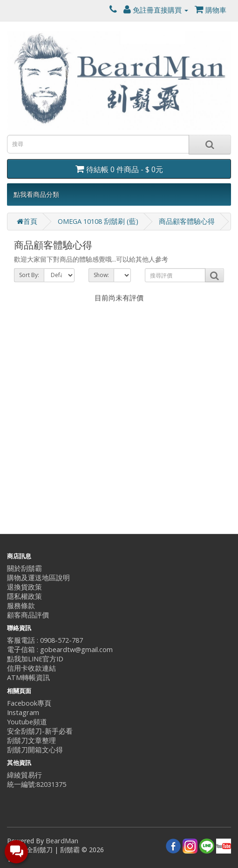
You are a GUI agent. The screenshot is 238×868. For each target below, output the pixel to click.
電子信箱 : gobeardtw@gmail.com (60, 649)
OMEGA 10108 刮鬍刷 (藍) (98, 221)
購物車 (211, 10)
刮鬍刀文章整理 (31, 740)
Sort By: (29, 275)
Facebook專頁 (29, 703)
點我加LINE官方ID (35, 659)
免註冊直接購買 (156, 10)
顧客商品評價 (28, 615)
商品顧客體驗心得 (187, 221)
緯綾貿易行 (24, 775)
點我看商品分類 (36, 194)
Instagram (23, 712)
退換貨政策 (24, 587)
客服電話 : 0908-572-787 (45, 640)
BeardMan (62, 841)
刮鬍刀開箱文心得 (35, 750)
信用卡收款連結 (31, 668)
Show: (101, 275)
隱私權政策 (24, 596)
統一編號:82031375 (37, 784)
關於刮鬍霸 (24, 568)
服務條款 (21, 606)
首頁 (27, 221)
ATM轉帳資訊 (28, 677)
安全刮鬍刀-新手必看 (40, 731)
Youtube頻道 (27, 722)
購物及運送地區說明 (38, 578)
